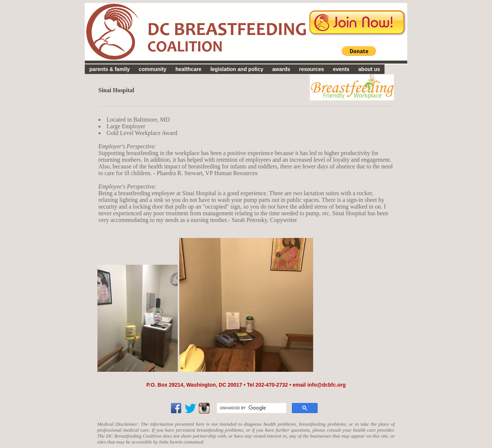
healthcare (189, 69)
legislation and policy (237, 69)
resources (311, 69)
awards (281, 69)
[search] (251, 408)
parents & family (110, 69)
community (153, 69)
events (341, 69)
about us (369, 69)
